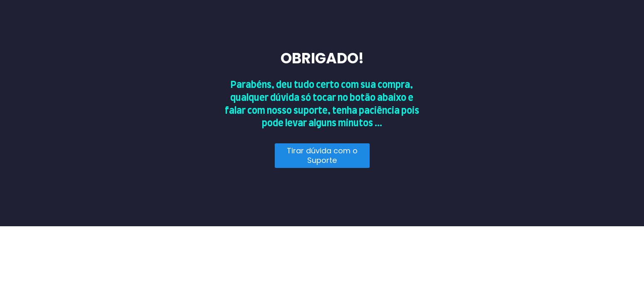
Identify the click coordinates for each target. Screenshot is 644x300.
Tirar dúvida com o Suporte (322, 155)
